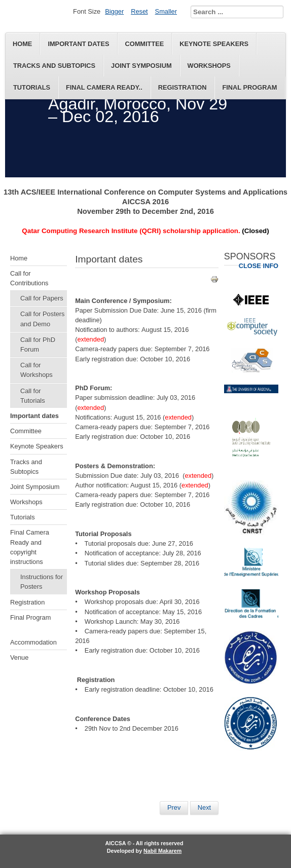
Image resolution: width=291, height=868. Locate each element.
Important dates (78, 44)
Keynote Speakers (214, 44)
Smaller (166, 11)
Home (22, 44)
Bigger (114, 11)
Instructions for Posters (42, 582)
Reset (139, 11)
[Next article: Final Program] (204, 808)
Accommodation (33, 642)
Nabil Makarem (162, 851)
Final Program (249, 87)
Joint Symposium (141, 66)
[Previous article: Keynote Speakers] (174, 808)
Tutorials (32, 87)
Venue (19, 657)
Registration (183, 87)
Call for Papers (42, 298)
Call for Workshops (37, 370)
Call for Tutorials (33, 396)
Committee (145, 44)
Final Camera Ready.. (104, 87)
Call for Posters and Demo (42, 319)
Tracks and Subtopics (54, 66)
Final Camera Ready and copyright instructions (30, 547)
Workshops (209, 66)
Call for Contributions (29, 278)
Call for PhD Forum (38, 345)
